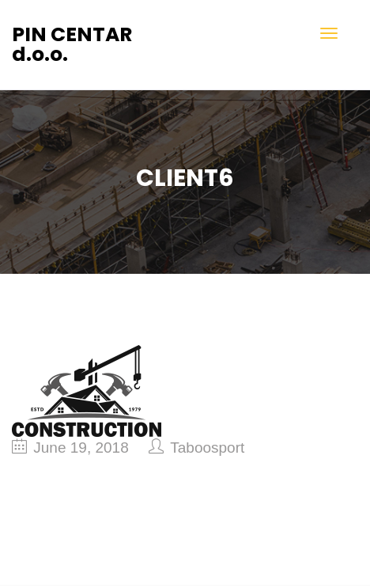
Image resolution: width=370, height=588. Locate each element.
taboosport (207, 448)
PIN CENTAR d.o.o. (72, 44)
